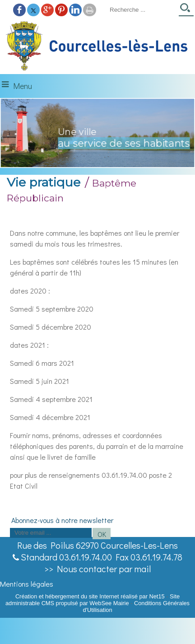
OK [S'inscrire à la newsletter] (102, 534)
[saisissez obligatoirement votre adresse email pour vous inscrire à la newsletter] (51, 533)
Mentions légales (27, 584)
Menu (23, 86)
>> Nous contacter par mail (97, 569)
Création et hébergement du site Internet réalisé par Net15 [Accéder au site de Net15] (90, 596)
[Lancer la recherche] (186, 11)
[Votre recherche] (141, 9)
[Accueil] (97, 47)
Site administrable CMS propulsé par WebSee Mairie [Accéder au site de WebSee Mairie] (93, 600)
